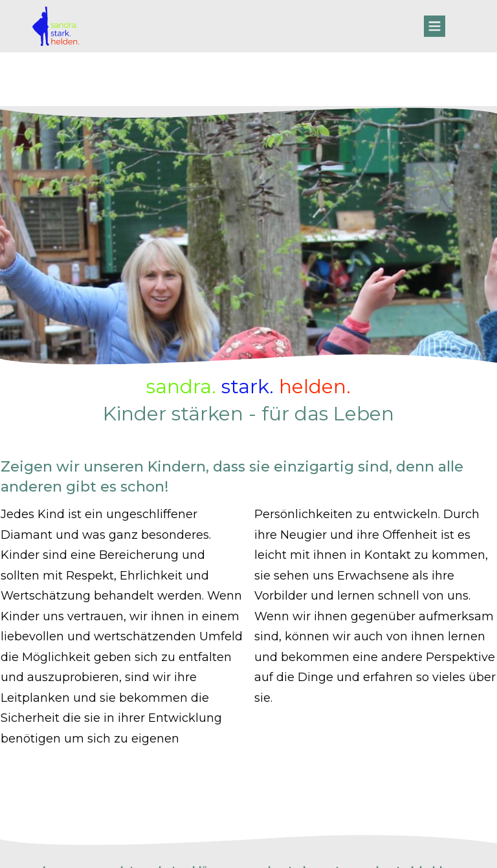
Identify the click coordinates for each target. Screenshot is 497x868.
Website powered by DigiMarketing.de (249, 850)
